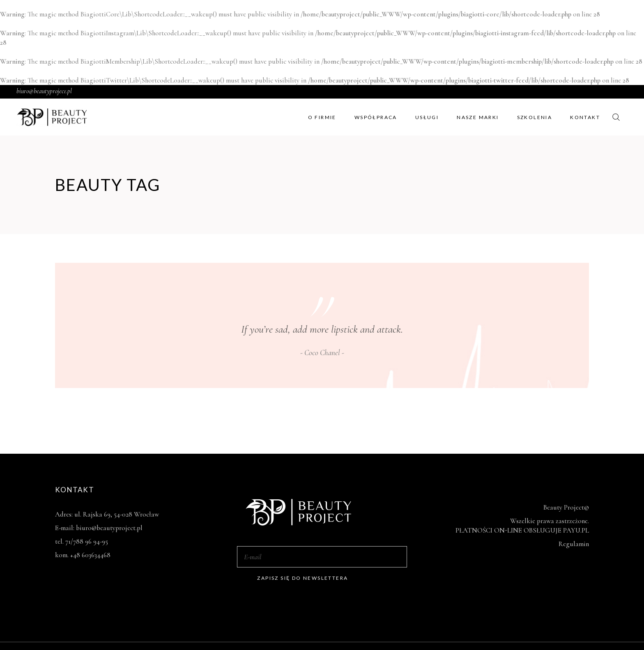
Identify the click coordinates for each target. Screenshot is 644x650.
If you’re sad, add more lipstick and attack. (322, 329)
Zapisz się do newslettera (302, 578)
